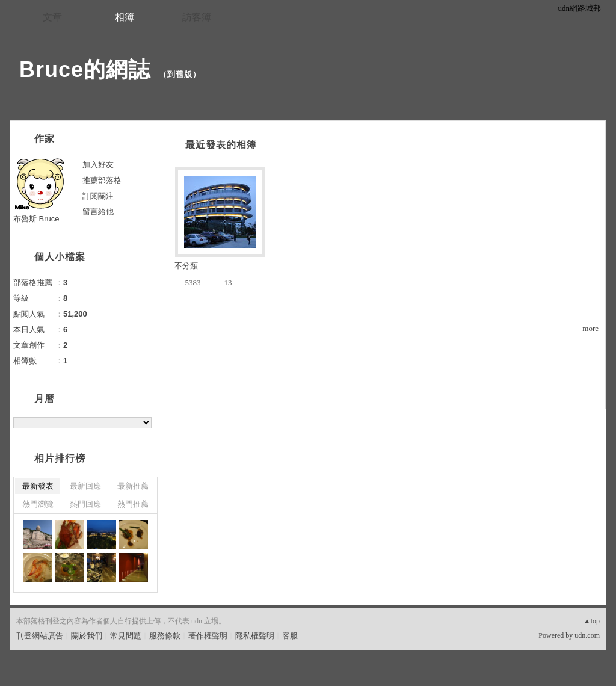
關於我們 (87, 636)
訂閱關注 (98, 196)
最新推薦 (133, 486)
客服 (290, 636)
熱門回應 (85, 504)
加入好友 (98, 165)
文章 (52, 17)
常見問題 (126, 636)
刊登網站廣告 (40, 636)
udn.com (587, 635)
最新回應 (85, 486)
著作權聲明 (208, 636)
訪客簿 (197, 17)
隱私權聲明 (255, 636)
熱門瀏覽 (38, 504)
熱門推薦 (133, 504)
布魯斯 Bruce (36, 219)
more (590, 328)
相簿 (125, 17)
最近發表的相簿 (221, 145)
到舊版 (180, 74)
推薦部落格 (102, 180)
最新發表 (38, 486)
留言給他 (98, 212)
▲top (592, 621)
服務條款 (165, 636)
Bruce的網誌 (85, 70)
